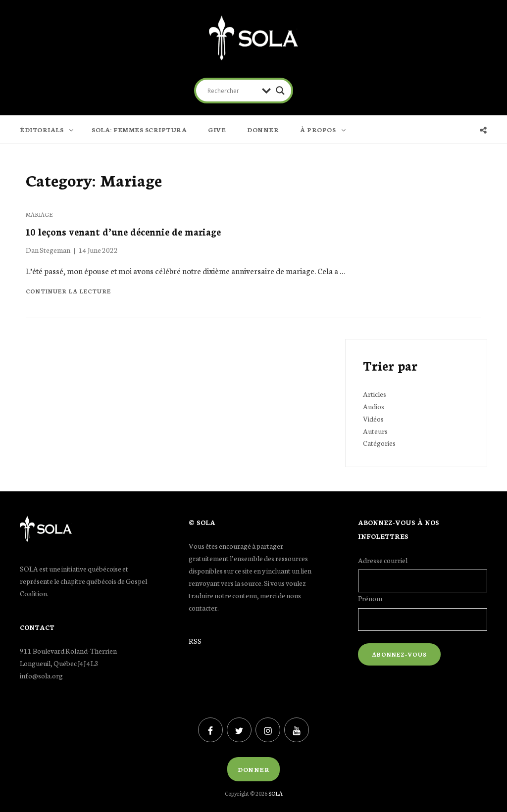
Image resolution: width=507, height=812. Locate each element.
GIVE (217, 129)
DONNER (263, 129)
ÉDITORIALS (47, 129)
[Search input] (232, 91)
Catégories (379, 443)
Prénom (370, 598)
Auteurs (375, 431)
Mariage (39, 214)
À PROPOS (324, 129)
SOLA (276, 793)
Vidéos (373, 419)
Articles (375, 394)
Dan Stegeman (48, 250)
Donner (253, 769)
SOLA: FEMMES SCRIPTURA (139, 129)
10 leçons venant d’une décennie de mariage (123, 231)
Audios (374, 406)
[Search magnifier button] (280, 91)
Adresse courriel (383, 560)
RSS (195, 641)
